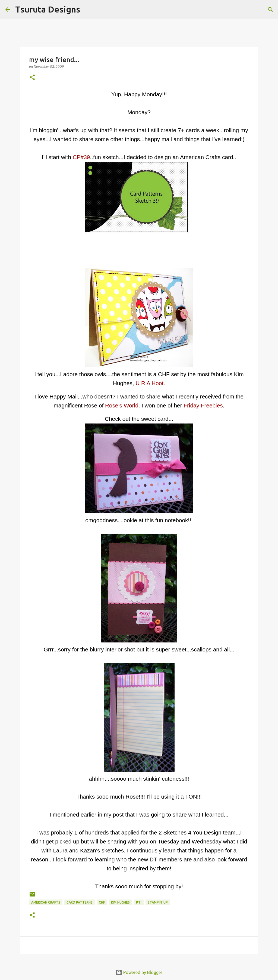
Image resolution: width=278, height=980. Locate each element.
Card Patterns (80, 902)
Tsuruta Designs (48, 9)
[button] (32, 78)
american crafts (46, 902)
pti (139, 902)
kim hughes (120, 902)
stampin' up (158, 902)
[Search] (88, 10)
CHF (102, 902)
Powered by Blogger (139, 972)
